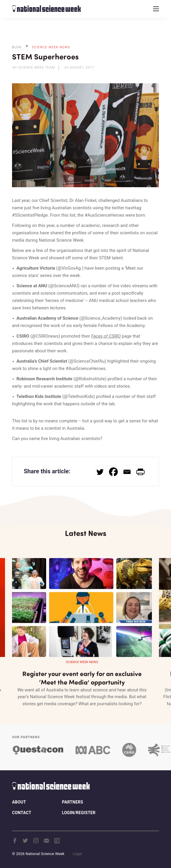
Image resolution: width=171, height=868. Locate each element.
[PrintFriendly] (140, 472)
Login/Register (79, 813)
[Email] (127, 472)
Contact (22, 813)
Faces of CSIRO (106, 336)
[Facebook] (113, 472)
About (19, 802)
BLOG (17, 47)
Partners (73, 802)
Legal (77, 854)
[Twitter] (100, 472)
